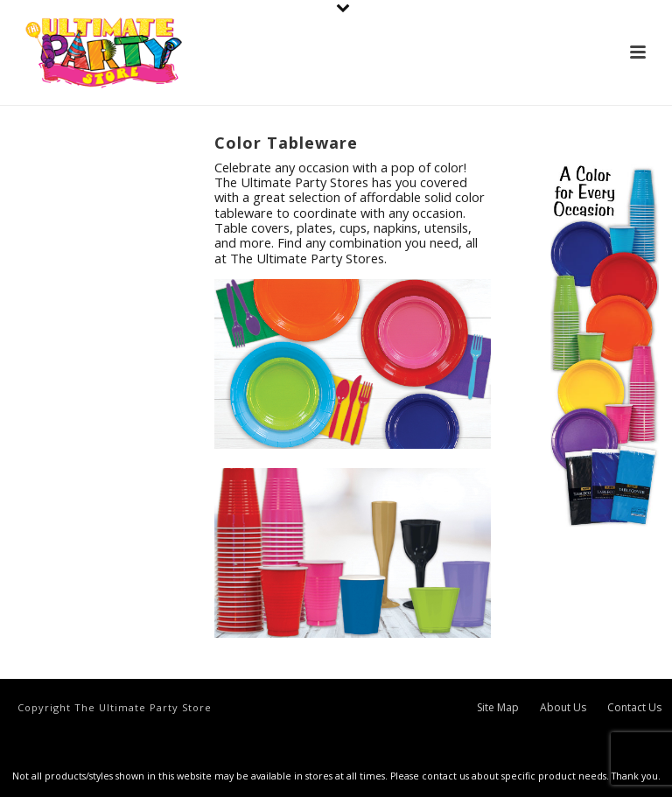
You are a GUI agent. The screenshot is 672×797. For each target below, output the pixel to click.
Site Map (498, 708)
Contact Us (634, 708)
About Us (563, 708)
